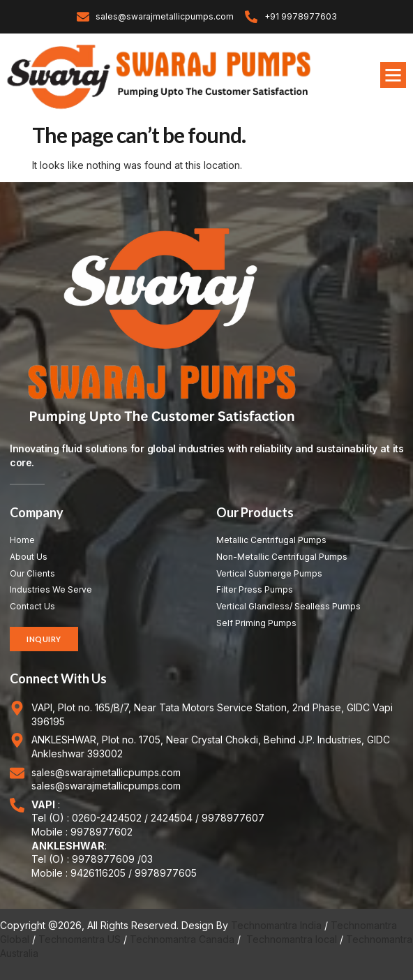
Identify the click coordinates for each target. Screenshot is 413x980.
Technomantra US (80, 939)
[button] (393, 75)
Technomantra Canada (182, 939)
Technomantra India (276, 925)
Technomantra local (292, 939)
